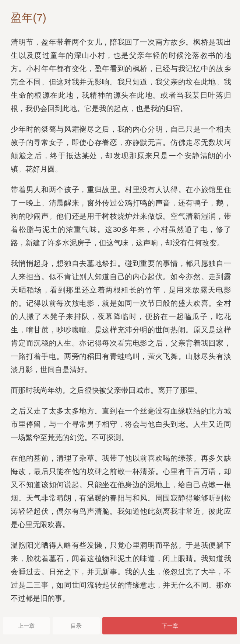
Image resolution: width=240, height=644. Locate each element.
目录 (76, 626)
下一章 (170, 626)
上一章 (26, 626)
